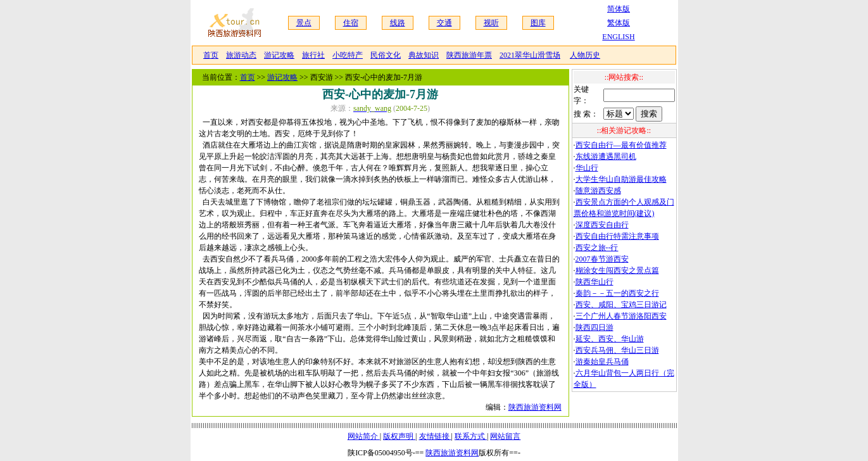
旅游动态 (241, 55)
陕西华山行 (594, 282)
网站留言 (505, 436)
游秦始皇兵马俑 (602, 362)
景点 (304, 23)
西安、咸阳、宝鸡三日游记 (621, 305)
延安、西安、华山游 (610, 339)
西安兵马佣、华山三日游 (617, 350)
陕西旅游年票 (469, 55)
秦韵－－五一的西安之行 (617, 293)
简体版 (619, 9)
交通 (444, 23)
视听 (491, 23)
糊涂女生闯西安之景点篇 (617, 270)
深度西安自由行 (602, 225)
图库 (538, 23)
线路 (398, 23)
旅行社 (313, 55)
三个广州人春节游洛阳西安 (621, 316)
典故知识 (424, 55)
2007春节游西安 (602, 259)
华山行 (587, 168)
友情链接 (435, 436)
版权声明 (399, 436)
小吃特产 (348, 55)
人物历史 (585, 55)
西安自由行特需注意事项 (617, 236)
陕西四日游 (594, 327)
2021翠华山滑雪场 (530, 55)
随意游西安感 (598, 191)
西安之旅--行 (597, 248)
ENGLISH (618, 37)
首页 (211, 55)
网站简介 (364, 436)
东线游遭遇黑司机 (606, 156)
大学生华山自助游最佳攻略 (621, 179)
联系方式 (471, 436)
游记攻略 (279, 55)
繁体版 (619, 23)
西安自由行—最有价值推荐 (621, 145)
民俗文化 (386, 55)
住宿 (351, 23)
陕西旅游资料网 (535, 407)
